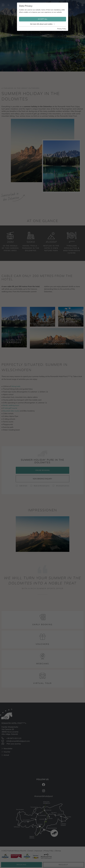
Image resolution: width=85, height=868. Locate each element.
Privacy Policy (62, 29)
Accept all (43, 19)
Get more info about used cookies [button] (42, 24)
